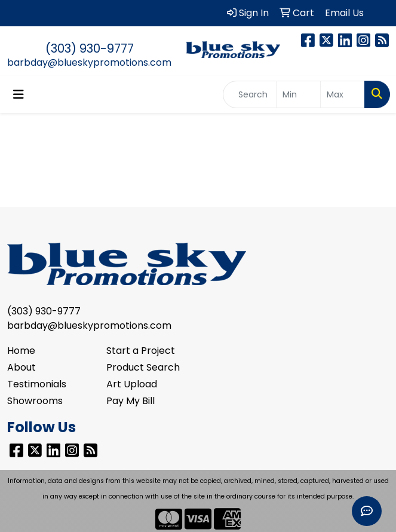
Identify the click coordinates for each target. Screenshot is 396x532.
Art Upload (132, 384)
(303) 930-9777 (90, 48)
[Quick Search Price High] (343, 94)
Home (21, 351)
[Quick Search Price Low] (298, 94)
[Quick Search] (250, 94)
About (22, 367)
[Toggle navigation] (19, 94)
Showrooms (35, 401)
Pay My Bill (131, 401)
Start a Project (141, 351)
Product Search (143, 367)
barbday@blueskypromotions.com (89, 62)
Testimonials (37, 384)
